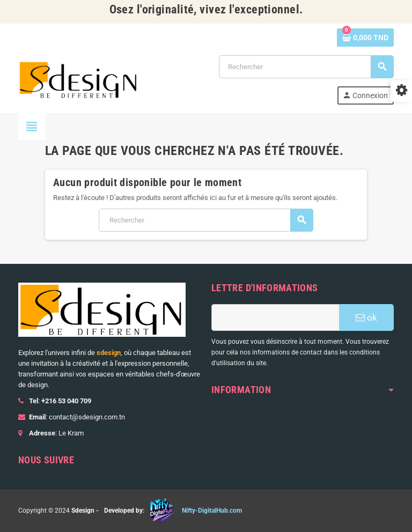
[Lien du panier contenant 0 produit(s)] (365, 38)
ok (366, 317)
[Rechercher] (306, 67)
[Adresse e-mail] (275, 317)
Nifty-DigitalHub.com (212, 511)
